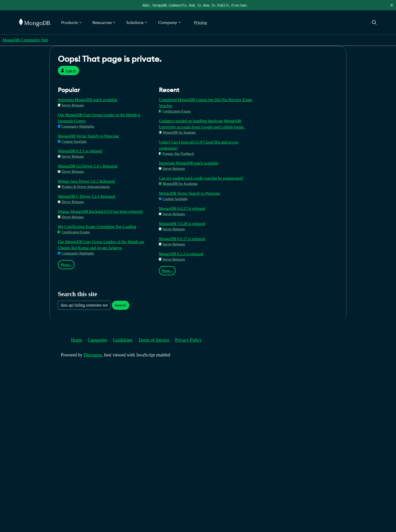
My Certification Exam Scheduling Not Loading (97, 227)
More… (66, 265)
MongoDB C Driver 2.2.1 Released (86, 196)
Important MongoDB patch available (88, 100)
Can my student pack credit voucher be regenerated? (201, 178)
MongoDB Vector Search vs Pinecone (88, 136)
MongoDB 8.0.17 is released (182, 239)
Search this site (78, 294)
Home (77, 340)
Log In (68, 71)
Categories (98, 340)
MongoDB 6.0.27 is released (182, 208)
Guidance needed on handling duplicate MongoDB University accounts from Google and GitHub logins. (202, 124)
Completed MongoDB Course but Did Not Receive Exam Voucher (205, 103)
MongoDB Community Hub (25, 40)
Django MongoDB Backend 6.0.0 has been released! (100, 212)
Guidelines (123, 340)
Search (120, 305)
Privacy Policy (188, 340)
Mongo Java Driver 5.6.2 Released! (87, 181)
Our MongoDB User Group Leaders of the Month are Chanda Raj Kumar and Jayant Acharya (101, 245)
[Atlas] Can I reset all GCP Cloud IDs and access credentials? (199, 145)
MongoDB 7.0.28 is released (182, 224)
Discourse (93, 355)
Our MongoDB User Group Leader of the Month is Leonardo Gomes (99, 118)
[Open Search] (374, 22)
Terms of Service (154, 340)
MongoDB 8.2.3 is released (80, 151)
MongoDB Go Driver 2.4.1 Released (88, 166)
